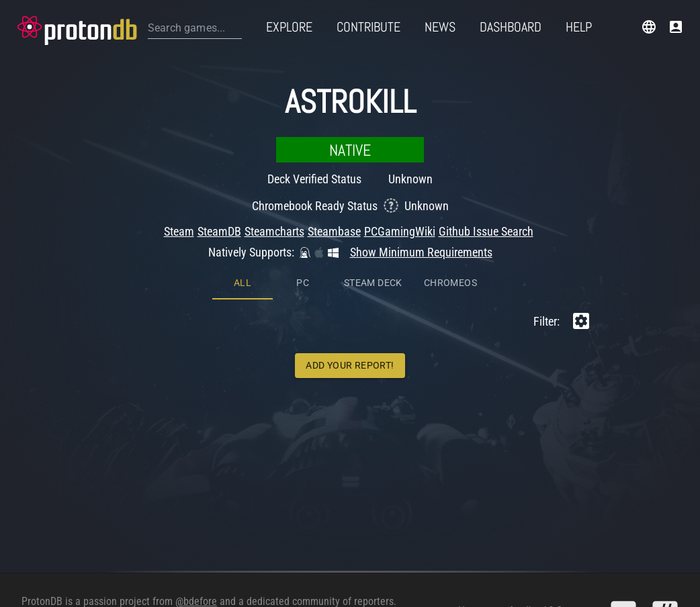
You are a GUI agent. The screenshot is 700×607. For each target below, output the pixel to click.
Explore (289, 27)
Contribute (368, 27)
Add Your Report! (350, 238)
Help (579, 27)
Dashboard (511, 27)
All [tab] (243, 155)
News (440, 27)
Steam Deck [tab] (373, 155)
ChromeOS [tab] (450, 155)
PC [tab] (303, 155)
